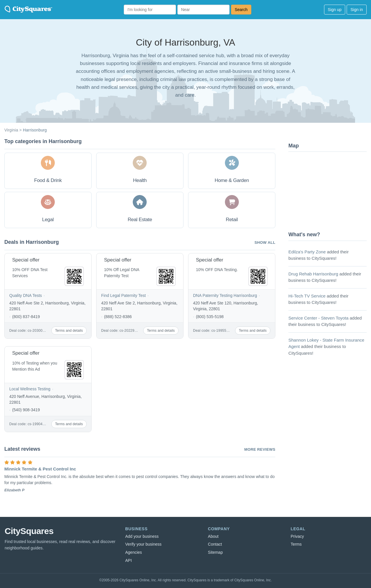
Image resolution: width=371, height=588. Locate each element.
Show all (265, 242)
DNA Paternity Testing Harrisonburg (225, 295)
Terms (296, 544)
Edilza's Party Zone (307, 252)
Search (241, 10)
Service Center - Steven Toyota (318, 318)
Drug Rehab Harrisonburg (313, 274)
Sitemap (215, 552)
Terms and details (69, 331)
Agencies (134, 552)
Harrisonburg (35, 130)
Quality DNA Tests (26, 295)
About (213, 536)
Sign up (335, 10)
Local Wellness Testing (30, 389)
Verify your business (143, 544)
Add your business (142, 536)
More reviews (260, 449)
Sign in (357, 10)
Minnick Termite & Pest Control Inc (40, 469)
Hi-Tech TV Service (307, 296)
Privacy (297, 536)
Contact (215, 544)
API (129, 560)
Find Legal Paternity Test (123, 295)
